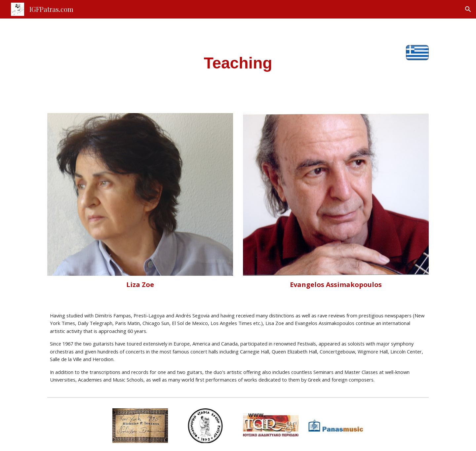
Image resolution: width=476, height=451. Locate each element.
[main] (238, 62)
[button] (468, 9)
